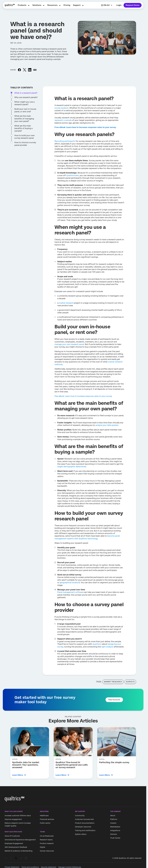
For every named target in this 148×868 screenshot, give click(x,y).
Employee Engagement (14, 843)
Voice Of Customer (12, 836)
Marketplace (115, 827)
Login (119, 5)
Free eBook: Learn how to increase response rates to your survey (83, 396)
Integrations (115, 831)
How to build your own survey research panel (25, 137)
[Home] (10, 5)
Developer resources (83, 827)
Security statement (49, 867)
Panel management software (70, 592)
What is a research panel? (26, 93)
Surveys (130, 682)
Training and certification (85, 831)
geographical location (69, 583)
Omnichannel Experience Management (20, 840)
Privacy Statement (12, 867)
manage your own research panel (69, 344)
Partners (114, 834)
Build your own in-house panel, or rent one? (25, 110)
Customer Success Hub (84, 819)
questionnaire (73, 175)
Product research (47, 843)
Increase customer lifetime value (18, 816)
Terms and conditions (30, 867)
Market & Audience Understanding (19, 851)
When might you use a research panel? (24, 103)
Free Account (114, 700)
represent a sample (63, 120)
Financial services (47, 819)
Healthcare (44, 816)
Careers (113, 823)
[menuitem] (24, 5)
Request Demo (133, 5)
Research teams (46, 840)
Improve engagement (13, 819)
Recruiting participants (65, 141)
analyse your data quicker (107, 425)
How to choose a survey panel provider (25, 144)
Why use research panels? (26, 97)
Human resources (47, 851)
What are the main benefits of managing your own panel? (24, 119)
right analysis (107, 647)
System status (81, 834)
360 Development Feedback (16, 847)
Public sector (45, 823)
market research (66, 303)
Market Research (113, 682)
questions (97, 644)
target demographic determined (72, 467)
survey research (61, 108)
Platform (114, 819)
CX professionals (47, 836)
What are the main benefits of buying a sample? (23, 128)
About (113, 816)
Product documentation (85, 823)
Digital (43, 847)
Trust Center (115, 838)
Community (80, 816)
